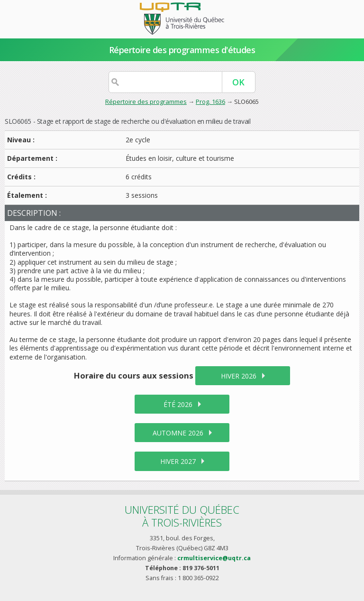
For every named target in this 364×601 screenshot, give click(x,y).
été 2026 (178, 404)
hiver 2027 (178, 461)
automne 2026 (178, 433)
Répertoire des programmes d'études (182, 50)
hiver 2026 (239, 376)
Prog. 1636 (210, 102)
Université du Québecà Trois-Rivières (182, 516)
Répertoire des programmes (146, 102)
